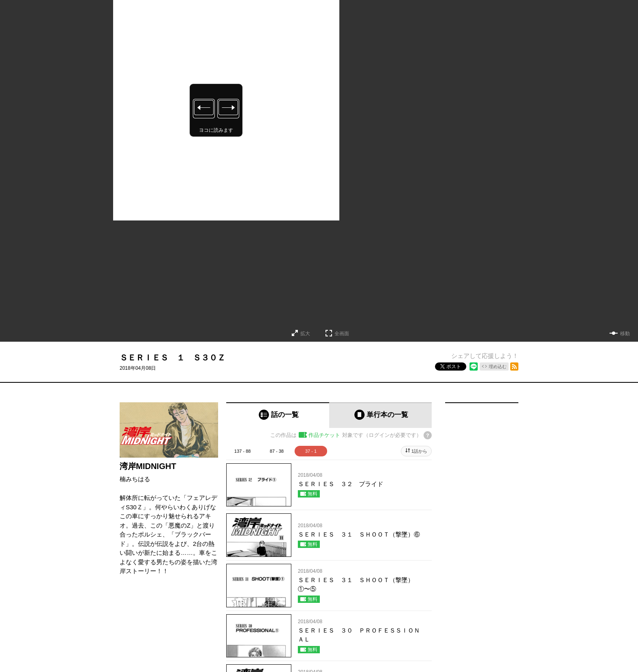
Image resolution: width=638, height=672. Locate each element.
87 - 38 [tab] (277, 451)
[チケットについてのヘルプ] (428, 435)
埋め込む (498, 367)
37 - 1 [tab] (311, 451)
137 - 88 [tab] (243, 451)
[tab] (278, 415)
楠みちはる (135, 479)
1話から (419, 451)
